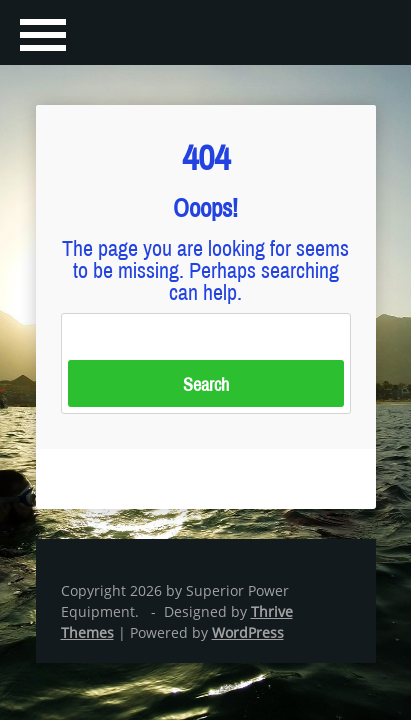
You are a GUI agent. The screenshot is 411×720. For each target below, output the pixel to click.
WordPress (248, 632)
